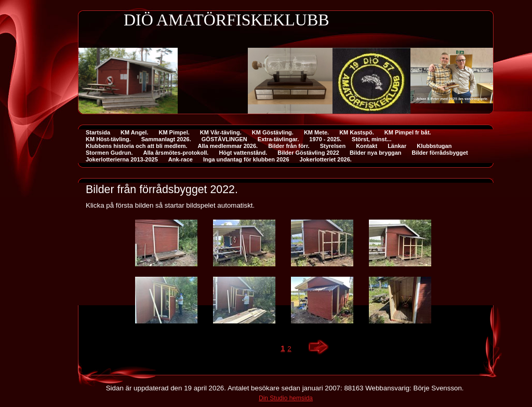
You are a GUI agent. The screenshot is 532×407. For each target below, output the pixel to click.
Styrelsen (333, 146)
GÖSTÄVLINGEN (224, 139)
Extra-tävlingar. (278, 139)
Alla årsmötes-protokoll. (176, 153)
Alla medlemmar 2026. (228, 146)
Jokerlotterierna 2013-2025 (122, 159)
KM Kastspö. (357, 132)
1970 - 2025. (325, 139)
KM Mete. (316, 132)
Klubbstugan (434, 146)
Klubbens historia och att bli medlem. (137, 146)
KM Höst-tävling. (108, 139)
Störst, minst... (371, 139)
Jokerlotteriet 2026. (326, 159)
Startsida (98, 132)
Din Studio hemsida (286, 398)
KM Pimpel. (174, 132)
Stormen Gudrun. (109, 153)
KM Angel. (134, 132)
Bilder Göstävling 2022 (308, 153)
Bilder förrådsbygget (440, 153)
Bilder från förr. (289, 146)
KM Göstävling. (273, 132)
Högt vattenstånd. (243, 153)
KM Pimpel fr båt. (408, 132)
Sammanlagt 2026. (166, 139)
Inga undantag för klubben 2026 (246, 159)
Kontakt (367, 146)
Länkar (397, 146)
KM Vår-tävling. (221, 132)
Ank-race (181, 159)
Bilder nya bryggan (376, 153)
